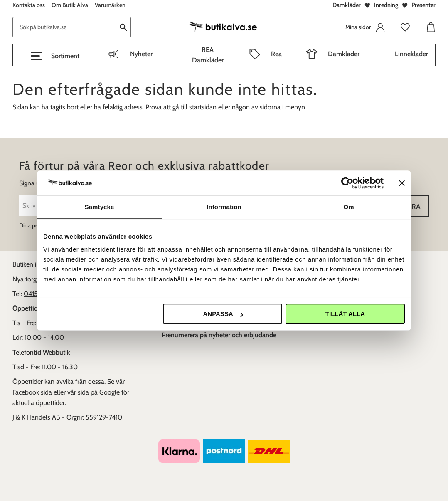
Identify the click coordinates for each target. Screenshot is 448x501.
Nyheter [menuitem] (141, 54)
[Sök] (123, 27)
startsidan (203, 107)
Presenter (423, 5)
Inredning (386, 5)
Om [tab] (348, 207)
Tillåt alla (345, 314)
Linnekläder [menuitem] (411, 54)
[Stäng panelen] (402, 183)
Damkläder (347, 5)
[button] (55, 56)
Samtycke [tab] (100, 207)
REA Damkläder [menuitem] (208, 55)
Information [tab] (224, 207)
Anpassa (223, 314)
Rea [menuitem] (276, 54)
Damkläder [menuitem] (344, 54)
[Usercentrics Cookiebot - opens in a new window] (347, 183)
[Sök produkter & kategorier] (64, 27)
